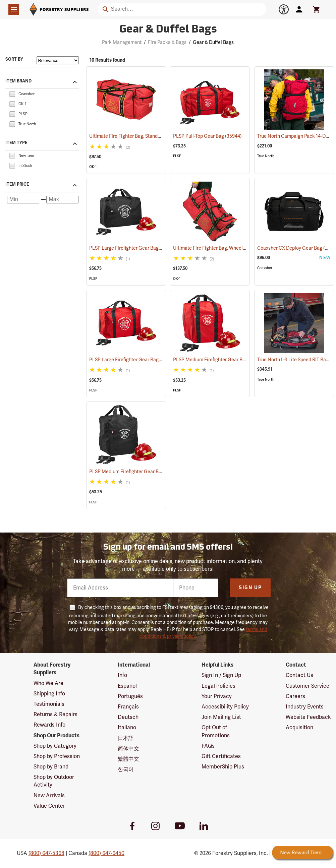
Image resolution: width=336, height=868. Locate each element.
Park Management (122, 42)
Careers (295, 696)
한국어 (126, 769)
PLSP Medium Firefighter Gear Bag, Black (143, 472)
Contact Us (299, 675)
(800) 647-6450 (106, 853)
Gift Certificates (221, 756)
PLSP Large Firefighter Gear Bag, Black (140, 248)
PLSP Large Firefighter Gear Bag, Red (138, 360)
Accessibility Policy (225, 707)
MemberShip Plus (223, 767)
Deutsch (128, 717)
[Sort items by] (58, 60)
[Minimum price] (23, 200)
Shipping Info (49, 694)
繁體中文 (128, 759)
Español (127, 686)
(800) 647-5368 (46, 853)
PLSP (177, 156)
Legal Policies (218, 686)
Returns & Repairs (55, 715)
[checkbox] (12, 94)
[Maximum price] (62, 200)
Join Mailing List (221, 717)
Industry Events (305, 707)
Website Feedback (308, 717)
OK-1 (93, 167)
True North (266, 156)
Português (130, 696)
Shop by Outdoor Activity (54, 781)
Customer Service (307, 686)
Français (128, 707)
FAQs (208, 746)
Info (122, 675)
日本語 (126, 738)
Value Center (49, 806)
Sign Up (250, 588)
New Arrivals (49, 796)
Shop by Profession (57, 756)
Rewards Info (49, 725)
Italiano (127, 728)
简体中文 (128, 749)
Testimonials (49, 704)
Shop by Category (55, 746)
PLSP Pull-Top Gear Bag (207, 136)
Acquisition (299, 728)
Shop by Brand (51, 767)
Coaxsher (265, 268)
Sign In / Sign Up (221, 675)
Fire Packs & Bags (167, 42)
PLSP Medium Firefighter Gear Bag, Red (225, 360)
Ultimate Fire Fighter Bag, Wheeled (219, 248)
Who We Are (48, 683)
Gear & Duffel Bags (213, 42)
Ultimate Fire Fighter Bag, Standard (135, 136)
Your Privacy (217, 696)
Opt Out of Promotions (216, 731)
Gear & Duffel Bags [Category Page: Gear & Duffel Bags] (168, 30)
